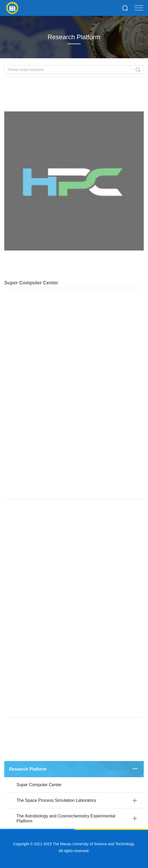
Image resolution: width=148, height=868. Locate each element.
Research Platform (28, 769)
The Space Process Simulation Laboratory (56, 800)
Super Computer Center (31, 287)
